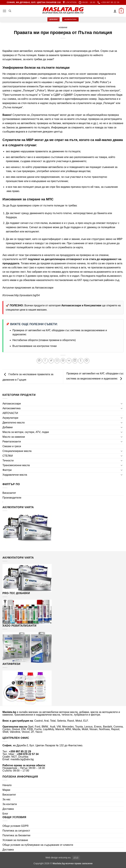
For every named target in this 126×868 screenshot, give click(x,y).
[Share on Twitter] (51, 361)
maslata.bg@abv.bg (22, 759)
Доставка (8, 809)
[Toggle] (122, 403)
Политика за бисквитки (16, 835)
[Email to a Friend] (57, 361)
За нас (6, 799)
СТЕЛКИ (8, 456)
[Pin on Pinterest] (63, 361)
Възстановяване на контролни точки (35, 346)
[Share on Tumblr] (81, 361)
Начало (7, 785)
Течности (8, 460)
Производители (12, 498)
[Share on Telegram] (87, 361)
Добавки (8, 427)
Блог (5, 814)
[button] (4, 11)
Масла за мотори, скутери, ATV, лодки (26, 432)
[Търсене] (10, 11)
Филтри (7, 470)
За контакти (10, 804)
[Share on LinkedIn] (75, 361)
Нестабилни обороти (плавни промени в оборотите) (44, 340)
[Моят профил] (115, 11)
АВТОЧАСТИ (10, 413)
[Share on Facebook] (45, 361)
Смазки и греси (12, 446)
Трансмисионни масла (16, 465)
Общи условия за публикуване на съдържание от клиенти (38, 845)
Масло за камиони (14, 437)
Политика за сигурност (16, 831)
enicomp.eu (65, 858)
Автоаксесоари (44, 288)
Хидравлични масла (15, 475)
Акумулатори (10, 418)
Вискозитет (9, 493)
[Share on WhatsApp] (39, 361)
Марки (6, 790)
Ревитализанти (12, 442)
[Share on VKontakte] (69, 361)
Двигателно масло (14, 423)
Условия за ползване (15, 840)
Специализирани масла (17, 451)
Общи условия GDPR (16, 826)
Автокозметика (11, 408)
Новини (63, 27)
